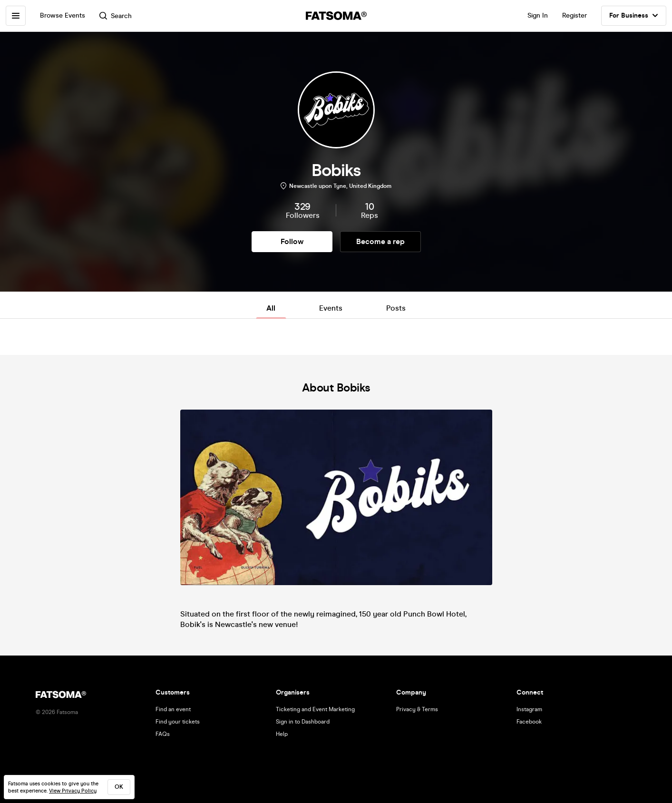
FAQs (163, 734)
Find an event (173, 709)
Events (331, 308)
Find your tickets (178, 722)
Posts (396, 308)
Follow (292, 241)
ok (119, 787)
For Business (634, 16)
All (271, 308)
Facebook (529, 722)
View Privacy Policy (73, 791)
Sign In (538, 15)
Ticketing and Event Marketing (315, 709)
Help (282, 734)
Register (575, 15)
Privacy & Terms (417, 709)
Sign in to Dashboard (303, 722)
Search (116, 16)
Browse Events (63, 15)
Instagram (529, 709)
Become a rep (380, 241)
